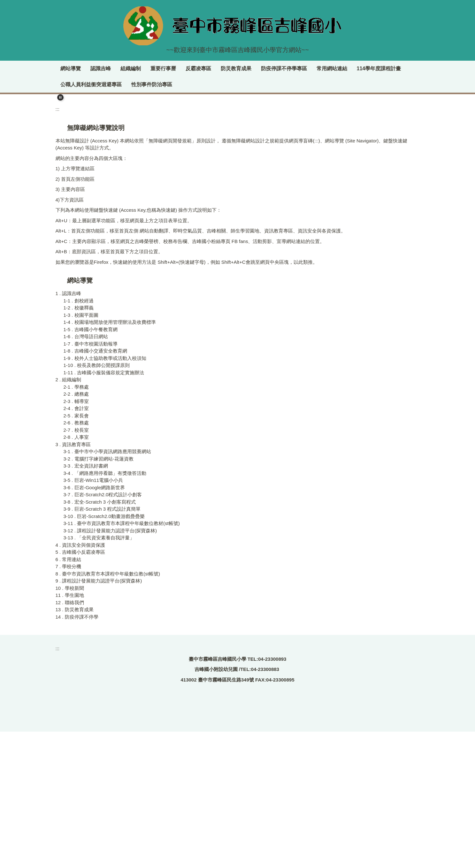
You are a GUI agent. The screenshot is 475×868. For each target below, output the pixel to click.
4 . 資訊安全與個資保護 (80, 679)
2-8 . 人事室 (76, 572)
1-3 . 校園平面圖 (81, 449)
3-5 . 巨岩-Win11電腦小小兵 (93, 615)
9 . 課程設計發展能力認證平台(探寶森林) (99, 716)
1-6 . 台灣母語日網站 (86, 471)
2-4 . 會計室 (76, 543)
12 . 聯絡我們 (70, 737)
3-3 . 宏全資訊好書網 (86, 601)
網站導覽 (110, 69)
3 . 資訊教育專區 (73, 579)
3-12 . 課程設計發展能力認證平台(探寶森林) (110, 665)
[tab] (297, 222)
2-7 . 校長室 (76, 564)
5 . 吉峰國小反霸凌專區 (80, 687)
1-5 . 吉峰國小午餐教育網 (91, 464)
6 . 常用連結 (69, 694)
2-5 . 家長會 (76, 550)
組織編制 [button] (170, 69)
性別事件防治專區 (205, 84)
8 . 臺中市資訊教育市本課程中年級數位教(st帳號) (108, 708)
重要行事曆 (203, 69)
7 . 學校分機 (69, 701)
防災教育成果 (275, 69)
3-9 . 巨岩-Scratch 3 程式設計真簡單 (102, 644)
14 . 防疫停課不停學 (77, 751)
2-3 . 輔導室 (76, 536)
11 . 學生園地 (70, 730)
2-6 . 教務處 (76, 557)
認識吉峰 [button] (140, 69)
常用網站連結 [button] (371, 69)
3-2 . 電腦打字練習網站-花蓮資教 (99, 593)
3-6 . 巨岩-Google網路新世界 (94, 622)
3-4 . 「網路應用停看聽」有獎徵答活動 (105, 608)
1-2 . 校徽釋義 (79, 442)
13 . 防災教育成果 (75, 744)
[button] (60, 97)
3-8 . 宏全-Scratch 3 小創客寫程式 (100, 636)
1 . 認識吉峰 (69, 428)
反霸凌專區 (238, 69)
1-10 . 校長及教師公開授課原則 (97, 500)
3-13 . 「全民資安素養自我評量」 (99, 672)
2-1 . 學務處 (76, 521)
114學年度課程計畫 (83, 84)
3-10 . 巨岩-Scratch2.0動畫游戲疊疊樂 (104, 651)
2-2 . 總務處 (76, 529)
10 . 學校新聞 (70, 723)
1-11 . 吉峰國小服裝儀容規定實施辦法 (104, 507)
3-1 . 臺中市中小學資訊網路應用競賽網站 (107, 586)
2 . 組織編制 (69, 514)
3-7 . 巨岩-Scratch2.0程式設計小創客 (103, 629)
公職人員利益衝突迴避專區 (145, 84)
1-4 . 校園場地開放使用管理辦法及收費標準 (110, 457)
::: (63, 69)
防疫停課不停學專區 (323, 69)
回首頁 (82, 69)
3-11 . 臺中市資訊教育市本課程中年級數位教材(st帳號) (122, 658)
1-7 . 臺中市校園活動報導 (91, 478)
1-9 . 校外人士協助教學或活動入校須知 (105, 493)
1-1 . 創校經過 (79, 435)
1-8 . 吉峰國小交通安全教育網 (95, 486)
